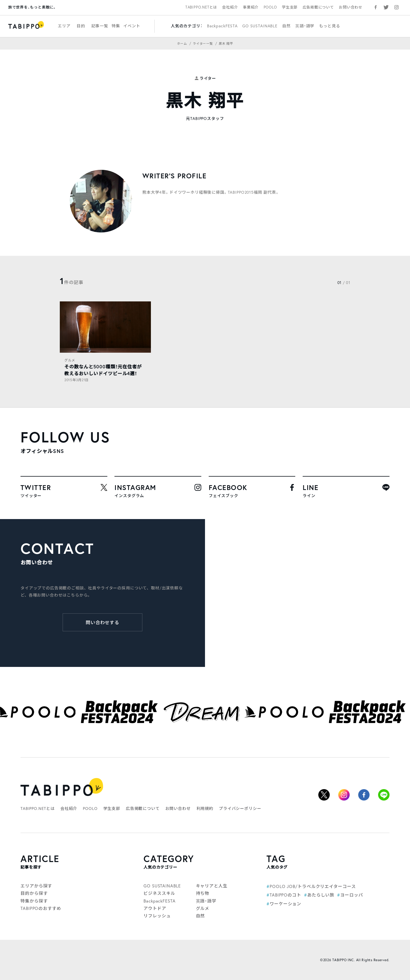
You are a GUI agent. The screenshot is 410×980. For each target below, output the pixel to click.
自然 (286, 26)
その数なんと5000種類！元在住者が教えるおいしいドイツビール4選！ (103, 370)
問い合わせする (103, 622)
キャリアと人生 (212, 886)
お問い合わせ (351, 7)
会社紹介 (230, 7)
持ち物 (203, 893)
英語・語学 (305, 26)
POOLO (270, 7)
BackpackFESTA (222, 26)
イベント (132, 26)
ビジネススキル (159, 893)
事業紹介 (251, 7)
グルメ (70, 360)
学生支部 (290, 7)
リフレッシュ (157, 916)
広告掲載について (318, 7)
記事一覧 (100, 26)
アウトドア (155, 908)
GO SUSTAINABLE (260, 26)
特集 (116, 26)
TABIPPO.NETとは (201, 7)
